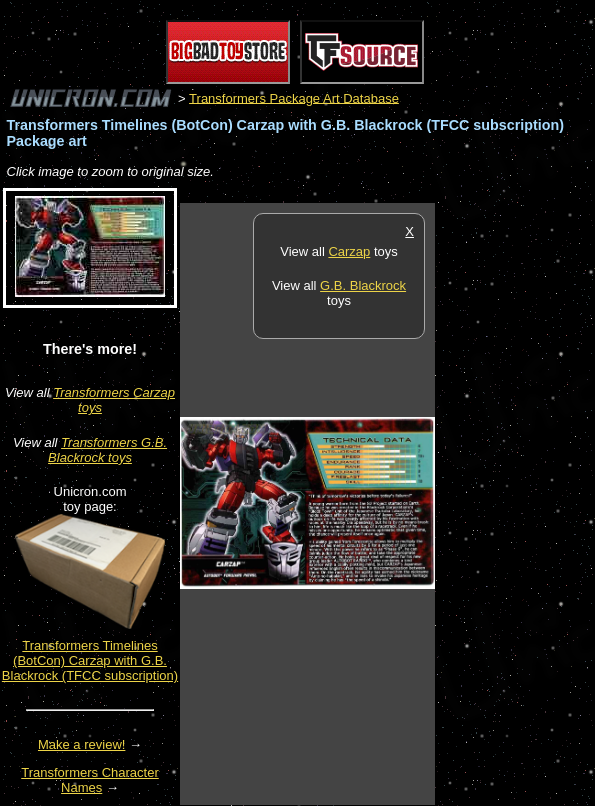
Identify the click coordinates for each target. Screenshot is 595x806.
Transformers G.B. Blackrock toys (107, 450)
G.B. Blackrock (363, 285)
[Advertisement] (515, 503)
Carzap (349, 251)
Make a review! (81, 744)
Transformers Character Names (90, 780)
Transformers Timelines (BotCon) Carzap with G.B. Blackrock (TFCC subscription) (90, 660)
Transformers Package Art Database (294, 97)
